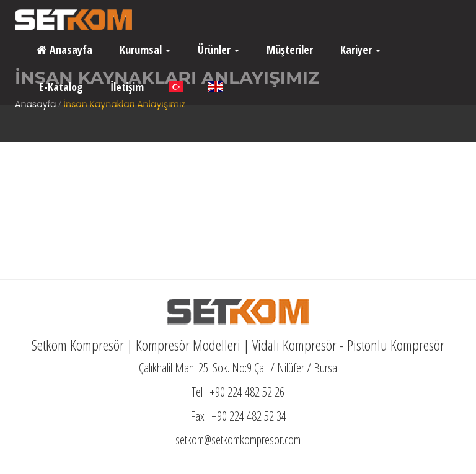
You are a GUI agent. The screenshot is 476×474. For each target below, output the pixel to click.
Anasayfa (64, 50)
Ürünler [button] (217, 50)
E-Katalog (60, 87)
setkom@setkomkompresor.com (238, 440)
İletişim (126, 87)
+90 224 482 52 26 (247, 392)
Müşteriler (289, 50)
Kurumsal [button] (144, 50)
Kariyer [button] (359, 50)
